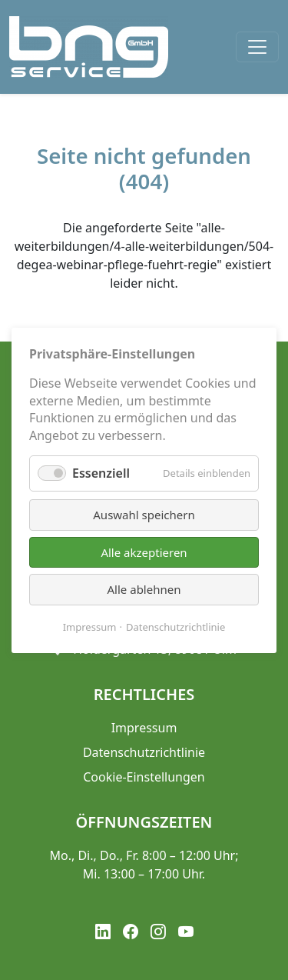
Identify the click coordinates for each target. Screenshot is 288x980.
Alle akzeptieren (144, 552)
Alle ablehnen (144, 589)
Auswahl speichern (144, 515)
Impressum (90, 626)
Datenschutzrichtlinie (175, 626)
